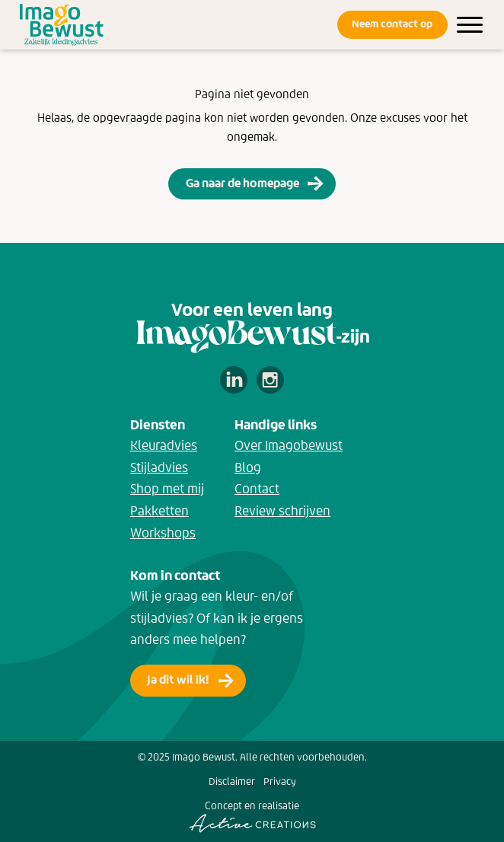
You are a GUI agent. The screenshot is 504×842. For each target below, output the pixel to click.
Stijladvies (159, 467)
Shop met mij (167, 489)
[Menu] (470, 25)
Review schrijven (282, 511)
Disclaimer (232, 781)
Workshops (163, 533)
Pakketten (159, 511)
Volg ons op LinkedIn (234, 380)
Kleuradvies (164, 445)
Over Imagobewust (289, 445)
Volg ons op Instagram (270, 380)
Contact (257, 489)
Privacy (280, 781)
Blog (248, 467)
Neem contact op (392, 24)
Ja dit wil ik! (178, 679)
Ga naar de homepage (242, 183)
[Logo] (62, 25)
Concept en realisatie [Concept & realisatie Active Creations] (252, 816)
